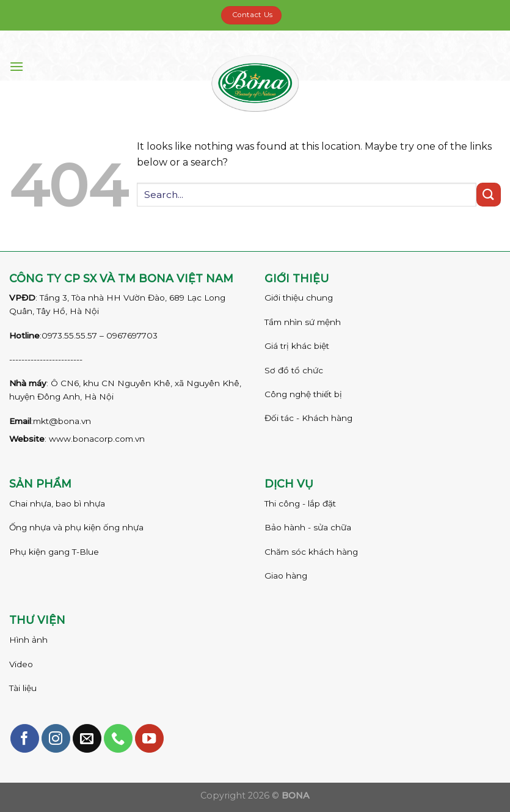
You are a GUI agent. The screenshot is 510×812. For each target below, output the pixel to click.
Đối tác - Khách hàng (308, 418)
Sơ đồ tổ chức (294, 370)
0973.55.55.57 (69, 335)
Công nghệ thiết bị (303, 394)
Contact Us (253, 15)
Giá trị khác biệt (297, 346)
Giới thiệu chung (299, 298)
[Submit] (489, 195)
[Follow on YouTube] (149, 738)
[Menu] (16, 66)
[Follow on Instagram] (56, 738)
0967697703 (132, 335)
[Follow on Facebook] (25, 738)
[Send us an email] (87, 738)
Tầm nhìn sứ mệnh (303, 322)
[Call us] (118, 738)
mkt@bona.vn (62, 421)
